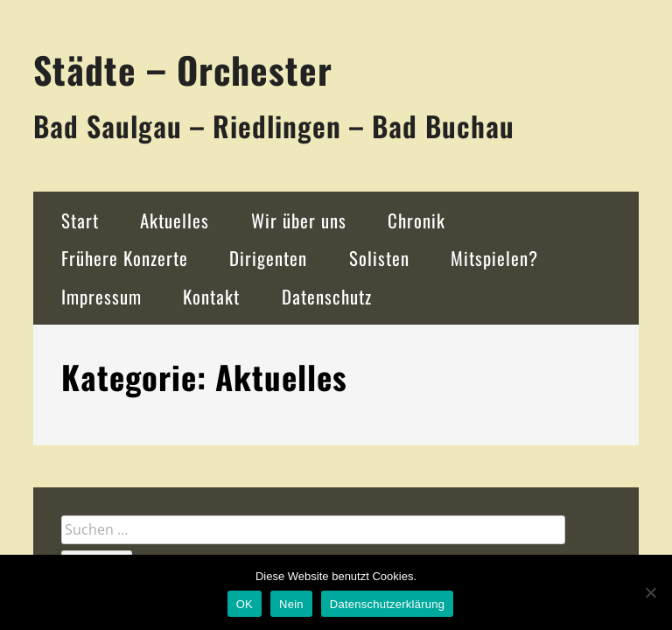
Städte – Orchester (183, 69)
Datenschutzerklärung (387, 604)
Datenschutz (327, 296)
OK (245, 604)
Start (80, 220)
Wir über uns (299, 220)
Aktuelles (175, 220)
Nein (291, 604)
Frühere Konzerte (125, 258)
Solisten (379, 258)
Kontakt (211, 296)
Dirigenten (268, 258)
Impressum (101, 296)
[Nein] (650, 592)
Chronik (416, 220)
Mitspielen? (494, 258)
